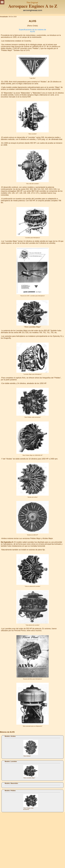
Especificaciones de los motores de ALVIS (32, 31)
